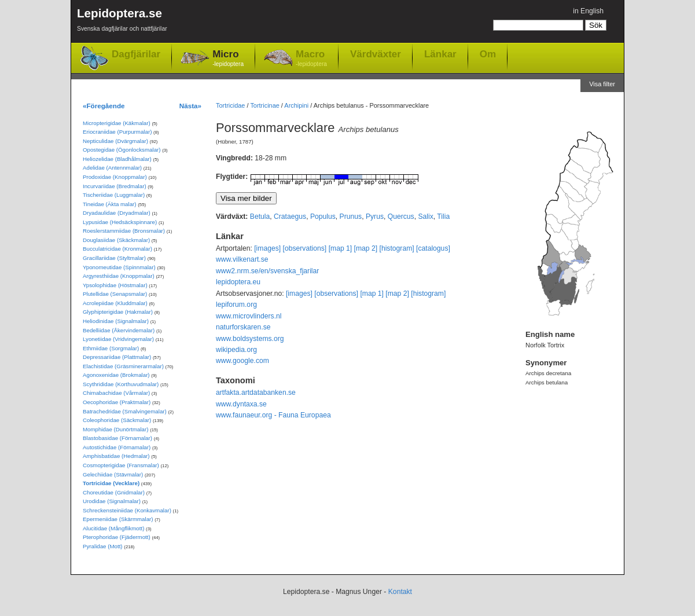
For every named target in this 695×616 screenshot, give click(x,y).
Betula (260, 217)
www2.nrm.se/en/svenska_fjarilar (267, 271)
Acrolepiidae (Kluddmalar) (115, 303)
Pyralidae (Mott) (103, 546)
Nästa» (190, 106)
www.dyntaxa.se (241, 404)
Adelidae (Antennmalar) (112, 168)
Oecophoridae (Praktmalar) (117, 402)
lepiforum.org (236, 305)
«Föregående (104, 106)
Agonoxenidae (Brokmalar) (116, 375)
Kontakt (400, 592)
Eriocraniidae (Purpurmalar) (117, 132)
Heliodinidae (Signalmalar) (116, 321)
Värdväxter (376, 54)
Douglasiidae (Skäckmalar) (116, 240)
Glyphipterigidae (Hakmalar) (118, 312)
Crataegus (290, 217)
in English (588, 11)
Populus (323, 217)
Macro (311, 59)
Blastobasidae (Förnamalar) (117, 438)
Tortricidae (230, 105)
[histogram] (397, 248)
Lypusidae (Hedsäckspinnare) (120, 222)
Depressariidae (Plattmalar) (117, 357)
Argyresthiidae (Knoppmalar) (119, 276)
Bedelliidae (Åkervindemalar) (119, 330)
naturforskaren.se (243, 327)
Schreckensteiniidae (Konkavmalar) (127, 510)
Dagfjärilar (136, 54)
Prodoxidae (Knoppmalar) (115, 177)
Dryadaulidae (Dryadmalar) (117, 213)
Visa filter (602, 84)
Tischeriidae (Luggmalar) (114, 195)
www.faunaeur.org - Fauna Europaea (273, 415)
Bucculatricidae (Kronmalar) (117, 249)
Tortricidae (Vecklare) (111, 483)
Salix (425, 217)
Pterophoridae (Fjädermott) (117, 537)
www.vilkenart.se (242, 259)
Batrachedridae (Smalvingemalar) (125, 411)
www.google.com (242, 361)
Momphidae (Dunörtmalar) (115, 429)
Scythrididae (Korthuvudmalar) (121, 384)
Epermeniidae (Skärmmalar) (118, 519)
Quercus (401, 217)
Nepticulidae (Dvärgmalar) (115, 141)
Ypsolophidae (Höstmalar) (115, 285)
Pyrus (375, 217)
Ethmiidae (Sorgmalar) (111, 348)
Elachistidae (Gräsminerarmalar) (123, 366)
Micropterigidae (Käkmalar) (117, 123)
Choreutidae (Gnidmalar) (114, 492)
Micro (228, 59)
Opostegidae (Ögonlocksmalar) (122, 150)
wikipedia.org (236, 350)
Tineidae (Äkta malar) (110, 204)
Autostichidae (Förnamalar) (117, 447)
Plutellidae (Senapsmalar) (115, 294)
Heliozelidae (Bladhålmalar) (117, 159)
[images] (267, 248)
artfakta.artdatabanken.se (256, 393)
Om (488, 54)
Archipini (296, 105)
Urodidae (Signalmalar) (112, 501)
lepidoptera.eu (238, 282)
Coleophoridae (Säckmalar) (117, 420)
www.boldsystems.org (250, 339)
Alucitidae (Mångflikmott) (113, 528)
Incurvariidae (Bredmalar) (115, 186)
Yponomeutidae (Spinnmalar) (119, 267)
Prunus (351, 217)
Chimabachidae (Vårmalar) (116, 393)
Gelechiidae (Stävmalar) (113, 474)
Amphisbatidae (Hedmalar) (116, 456)
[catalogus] (433, 248)
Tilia (443, 217)
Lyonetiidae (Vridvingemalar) (118, 339)
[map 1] (341, 248)
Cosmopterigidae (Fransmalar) (121, 465)
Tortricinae (264, 105)
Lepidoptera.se (122, 22)
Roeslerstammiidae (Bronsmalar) (124, 231)
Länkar (440, 54)
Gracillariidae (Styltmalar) (114, 258)
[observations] (305, 248)
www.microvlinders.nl (249, 316)
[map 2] (366, 248)
